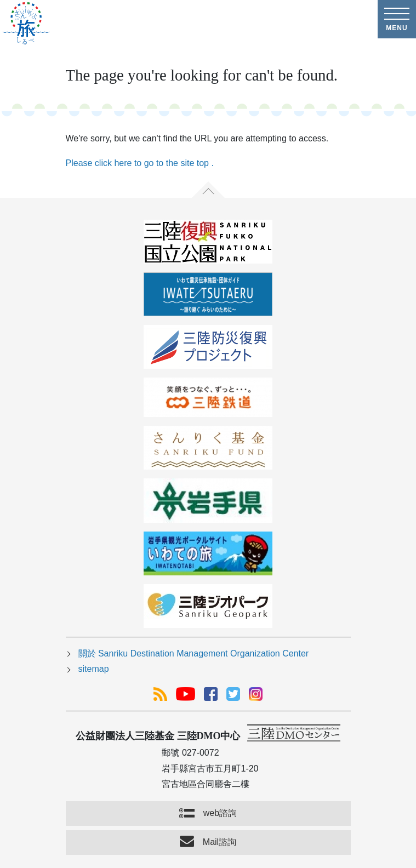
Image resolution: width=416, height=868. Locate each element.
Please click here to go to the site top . (140, 163)
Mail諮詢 (220, 842)
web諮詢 (220, 813)
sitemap (94, 669)
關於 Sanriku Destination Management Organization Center (194, 653)
